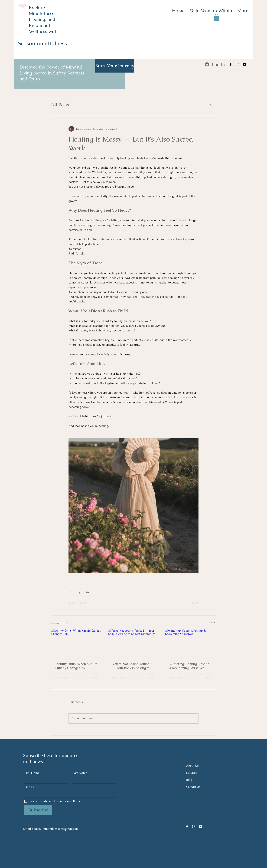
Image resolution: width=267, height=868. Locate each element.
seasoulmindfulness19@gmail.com (55, 829)
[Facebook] (231, 64)
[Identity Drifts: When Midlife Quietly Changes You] (76, 643)
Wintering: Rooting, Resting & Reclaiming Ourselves (189, 666)
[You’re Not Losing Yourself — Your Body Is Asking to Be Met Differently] (134, 643)
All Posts (60, 105)
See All (213, 623)
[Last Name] (93, 780)
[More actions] (196, 129)
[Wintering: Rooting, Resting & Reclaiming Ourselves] (191, 643)
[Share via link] (96, 592)
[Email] (69, 794)
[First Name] (45, 780)
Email (29, 787)
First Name (33, 773)
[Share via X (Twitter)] (79, 592)
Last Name (81, 773)
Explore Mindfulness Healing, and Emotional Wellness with (43, 19)
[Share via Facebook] (70, 592)
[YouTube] (244, 64)
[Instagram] (237, 64)
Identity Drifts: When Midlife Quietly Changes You (76, 666)
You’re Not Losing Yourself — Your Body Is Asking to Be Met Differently (133, 666)
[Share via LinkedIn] (87, 592)
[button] (217, 17)
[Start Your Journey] (115, 66)
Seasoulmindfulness (43, 43)
